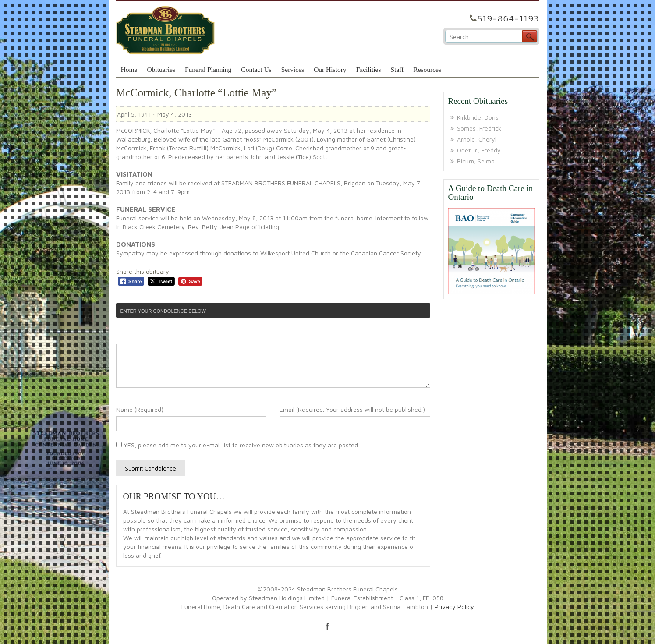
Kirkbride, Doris (478, 117)
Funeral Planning (208, 69)
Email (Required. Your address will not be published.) (352, 409)
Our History (330, 69)
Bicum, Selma (476, 161)
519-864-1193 (508, 18)
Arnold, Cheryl (477, 139)
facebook (328, 626)
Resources (427, 69)
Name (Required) (140, 409)
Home (129, 69)
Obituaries (161, 69)
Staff (397, 69)
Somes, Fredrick (479, 128)
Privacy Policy (454, 607)
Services (293, 69)
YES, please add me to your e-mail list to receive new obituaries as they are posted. (238, 445)
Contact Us (256, 69)
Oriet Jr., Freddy (479, 150)
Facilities (369, 69)
